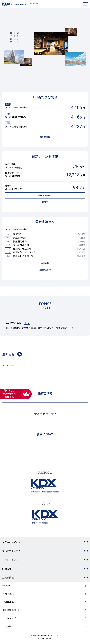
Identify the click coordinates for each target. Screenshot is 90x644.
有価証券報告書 (21, 245)
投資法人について (11, 542)
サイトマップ (9, 618)
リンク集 (7, 626)
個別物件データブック (24, 252)
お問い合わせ (9, 594)
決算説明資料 (20, 238)
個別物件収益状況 (22, 249)
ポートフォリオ (10, 560)
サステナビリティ (11, 551)
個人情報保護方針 (11, 610)
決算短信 (18, 234)
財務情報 (7, 568)
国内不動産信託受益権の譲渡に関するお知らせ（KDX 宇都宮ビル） (40, 328)
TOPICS (6, 586)
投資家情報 (8, 578)
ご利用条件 (8, 602)
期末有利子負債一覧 (23, 256)
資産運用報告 (20, 241)
